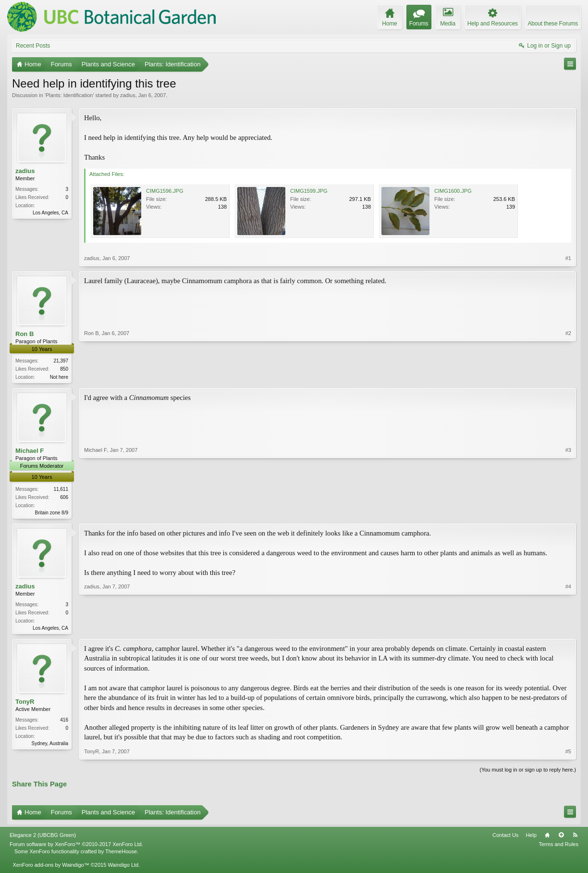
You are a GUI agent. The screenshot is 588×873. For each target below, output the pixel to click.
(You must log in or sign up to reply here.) (528, 773)
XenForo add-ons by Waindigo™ (51, 867)
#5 (568, 754)
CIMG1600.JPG (453, 191)
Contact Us (505, 838)
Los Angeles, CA (50, 213)
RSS (575, 838)
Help (531, 838)
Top (561, 838)
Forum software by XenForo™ (76, 847)
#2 (568, 376)
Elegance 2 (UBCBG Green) (43, 838)
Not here (59, 377)
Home (547, 838)
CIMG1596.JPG (165, 191)
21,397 (61, 361)
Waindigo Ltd (123, 867)
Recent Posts (33, 46)
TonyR (25, 704)
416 (64, 722)
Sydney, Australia (50, 746)
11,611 (61, 490)
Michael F (30, 452)
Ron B (24, 334)
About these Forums (553, 24)
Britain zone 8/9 (52, 513)
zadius (128, 95)
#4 (568, 628)
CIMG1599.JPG (309, 191)
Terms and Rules (558, 847)
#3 (568, 512)
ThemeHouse (121, 854)
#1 (568, 258)
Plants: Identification (69, 95)
